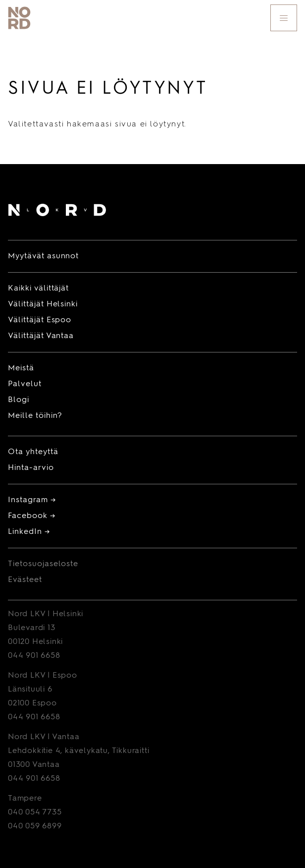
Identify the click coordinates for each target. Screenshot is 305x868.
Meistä (21, 368)
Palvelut (25, 384)
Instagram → (32, 500)
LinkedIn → (29, 532)
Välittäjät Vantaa (41, 336)
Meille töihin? (35, 416)
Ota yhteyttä (33, 452)
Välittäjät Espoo (40, 320)
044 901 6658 (34, 656)
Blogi (19, 400)
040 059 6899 (35, 826)
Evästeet (25, 580)
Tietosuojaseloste (43, 564)
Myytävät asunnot (43, 256)
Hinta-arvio (31, 468)
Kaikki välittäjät (38, 289)
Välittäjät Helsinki (43, 304)
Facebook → (32, 516)
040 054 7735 (35, 812)
